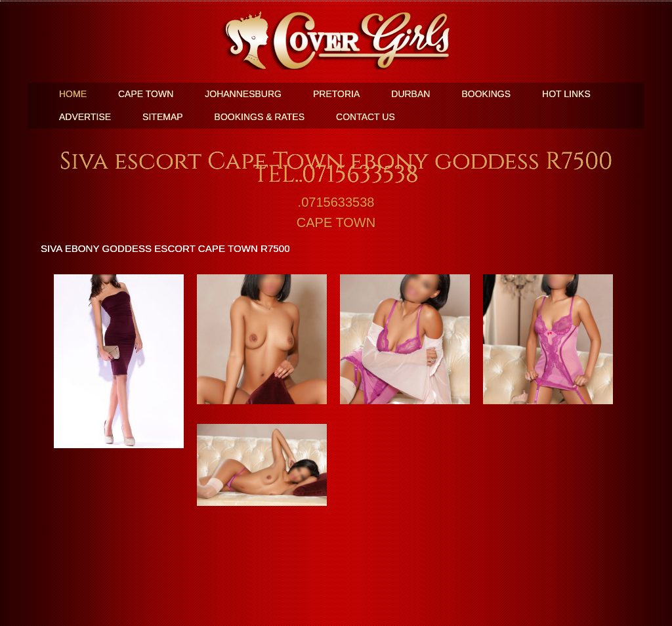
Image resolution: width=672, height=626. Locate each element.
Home (73, 94)
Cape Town (146, 94)
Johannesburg (243, 94)
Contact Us (366, 117)
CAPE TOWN (336, 222)
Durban (410, 94)
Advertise (85, 117)
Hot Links (566, 94)
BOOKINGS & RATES (260, 117)
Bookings (486, 94)
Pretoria (336, 94)
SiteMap (162, 117)
